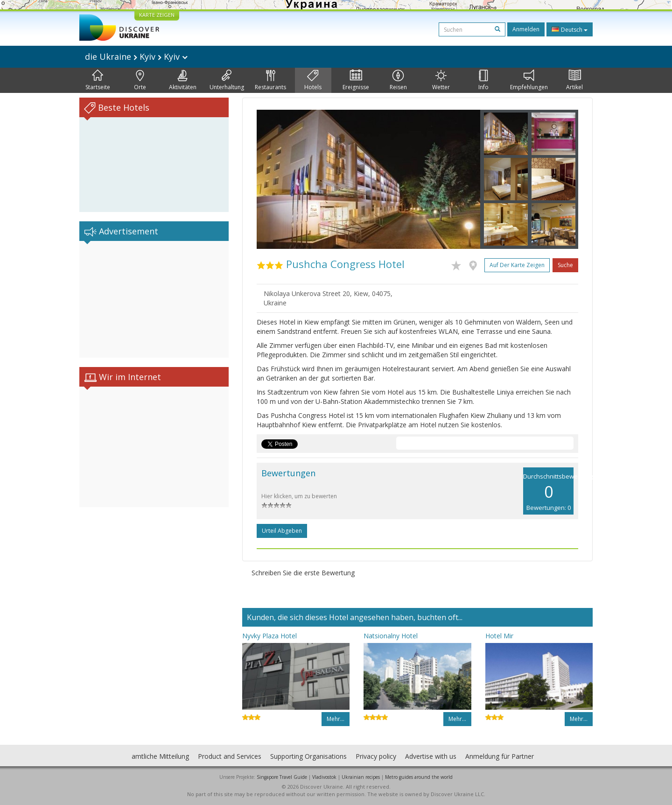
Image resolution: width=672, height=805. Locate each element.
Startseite (98, 80)
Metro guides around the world (419, 777)
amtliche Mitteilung (160, 756)
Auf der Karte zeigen (517, 265)
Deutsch (570, 29)
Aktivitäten (183, 80)
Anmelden (526, 29)
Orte (140, 80)
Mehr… (336, 719)
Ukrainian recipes (361, 777)
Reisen (398, 80)
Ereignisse (356, 80)
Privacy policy (376, 756)
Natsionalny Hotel (391, 636)
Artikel (574, 80)
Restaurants (270, 80)
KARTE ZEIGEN (157, 15)
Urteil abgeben (282, 531)
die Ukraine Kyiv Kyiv (136, 56)
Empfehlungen (529, 80)
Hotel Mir (499, 636)
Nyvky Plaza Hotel (269, 636)
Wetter (441, 80)
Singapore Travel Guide (282, 777)
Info (483, 80)
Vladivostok (324, 777)
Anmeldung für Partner (500, 756)
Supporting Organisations (308, 756)
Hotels (313, 80)
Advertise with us (431, 756)
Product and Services (230, 756)
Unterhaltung (227, 80)
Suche (565, 265)
